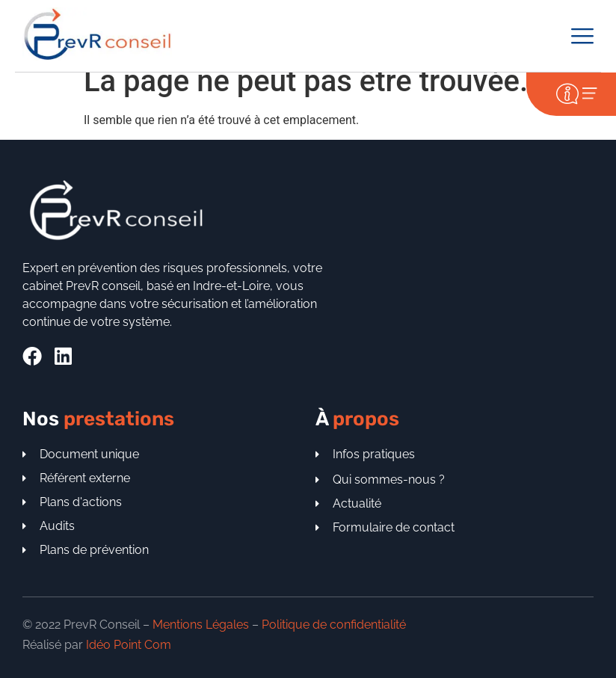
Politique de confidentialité (334, 625)
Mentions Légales (201, 625)
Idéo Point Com (129, 645)
